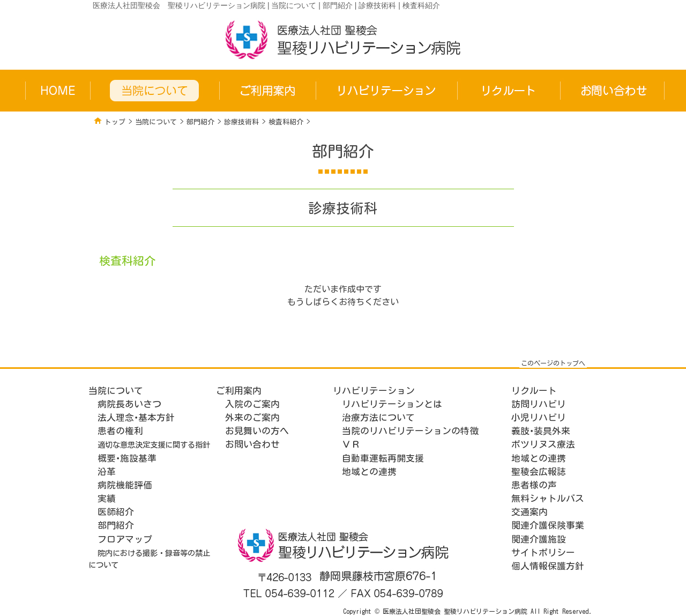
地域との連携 (369, 472)
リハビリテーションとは (392, 404)
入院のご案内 (252, 404)
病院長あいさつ (129, 404)
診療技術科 (241, 122)
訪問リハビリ (539, 404)
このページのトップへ (553, 363)
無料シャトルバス (548, 498)
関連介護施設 (539, 539)
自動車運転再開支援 (383, 458)
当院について (156, 122)
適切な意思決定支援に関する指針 (154, 445)
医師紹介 (116, 512)
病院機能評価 (125, 485)
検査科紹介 (286, 122)
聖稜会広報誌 (539, 472)
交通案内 (530, 512)
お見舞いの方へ (257, 431)
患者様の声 (534, 485)
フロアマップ (125, 539)
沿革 (107, 472)
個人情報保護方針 (548, 566)
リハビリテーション (374, 391)
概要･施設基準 (127, 458)
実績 (107, 498)
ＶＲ (351, 444)
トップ (115, 122)
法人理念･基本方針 (136, 417)
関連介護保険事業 (548, 525)
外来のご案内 (252, 417)
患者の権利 (120, 431)
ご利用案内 (239, 391)
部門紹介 (200, 122)
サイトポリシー (543, 552)
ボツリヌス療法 (543, 444)
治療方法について (378, 417)
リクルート (534, 391)
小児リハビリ (539, 417)
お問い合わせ (252, 444)
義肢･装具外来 (541, 431)
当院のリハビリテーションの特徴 (410, 431)
